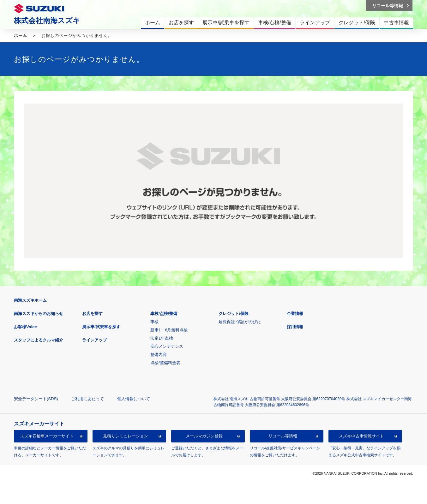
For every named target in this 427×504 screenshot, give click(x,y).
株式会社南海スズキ (47, 21)
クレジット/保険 (234, 314)
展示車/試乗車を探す (101, 327)
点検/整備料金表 (165, 363)
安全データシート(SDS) (36, 399)
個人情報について (134, 399)
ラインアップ (94, 340)
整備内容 (159, 355)
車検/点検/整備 (164, 314)
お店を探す (92, 314)
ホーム (21, 36)
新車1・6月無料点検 (169, 330)
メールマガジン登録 (204, 436)
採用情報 (295, 327)
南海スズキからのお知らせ (39, 314)
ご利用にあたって (87, 399)
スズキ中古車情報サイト (361, 436)
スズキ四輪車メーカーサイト (47, 436)
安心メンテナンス (167, 346)
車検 (154, 322)
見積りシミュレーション (126, 436)
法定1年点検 (162, 338)
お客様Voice (25, 327)
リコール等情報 (283, 436)
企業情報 (295, 314)
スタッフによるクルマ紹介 (39, 340)
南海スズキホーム (30, 300)
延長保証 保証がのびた (240, 322)
